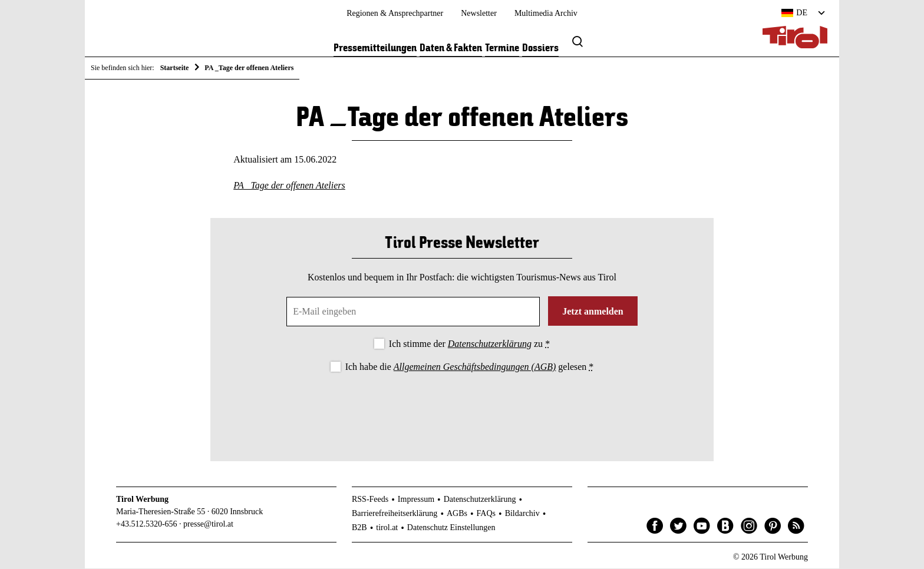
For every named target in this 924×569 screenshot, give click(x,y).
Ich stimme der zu (469, 344)
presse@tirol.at (208, 525)
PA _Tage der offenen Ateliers (289, 186)
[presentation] (462, 408)
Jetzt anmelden (593, 312)
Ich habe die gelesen (470, 367)
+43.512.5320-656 (147, 525)
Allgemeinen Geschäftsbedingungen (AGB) (475, 367)
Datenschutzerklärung (490, 344)
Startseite (175, 68)
